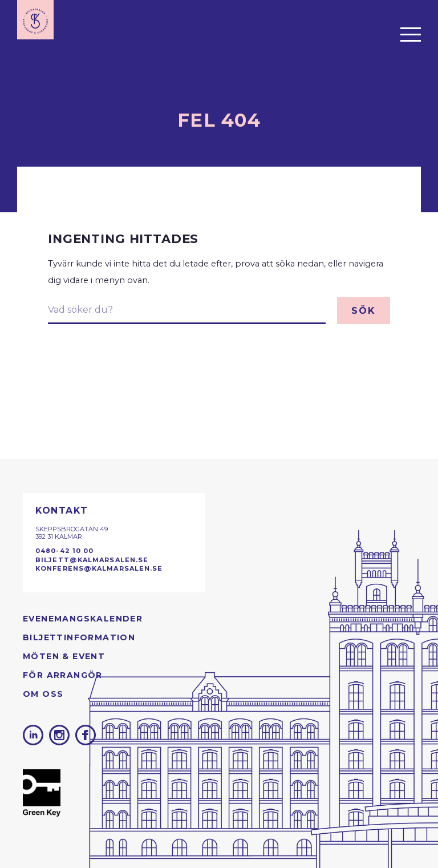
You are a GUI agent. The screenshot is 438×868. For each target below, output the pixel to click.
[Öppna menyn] (411, 34)
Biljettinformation (79, 637)
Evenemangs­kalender (83, 619)
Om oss (43, 694)
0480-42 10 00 (64, 551)
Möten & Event (64, 656)
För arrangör (63, 675)
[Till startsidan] (35, 20)
